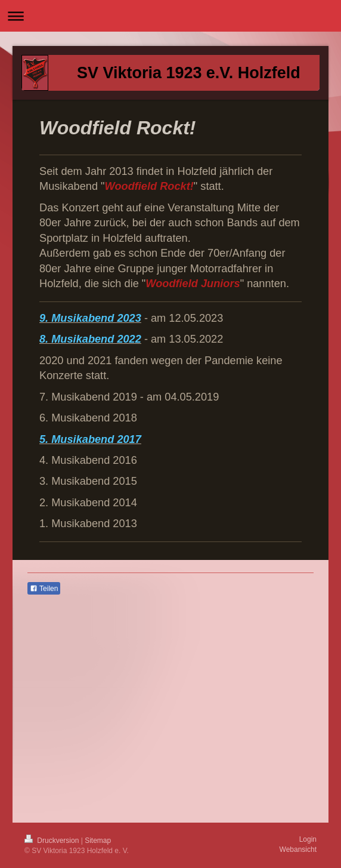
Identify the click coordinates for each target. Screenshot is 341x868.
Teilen (44, 589)
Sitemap (98, 841)
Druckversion (53, 841)
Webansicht (298, 849)
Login (308, 839)
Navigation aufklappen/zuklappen (170, 16)
